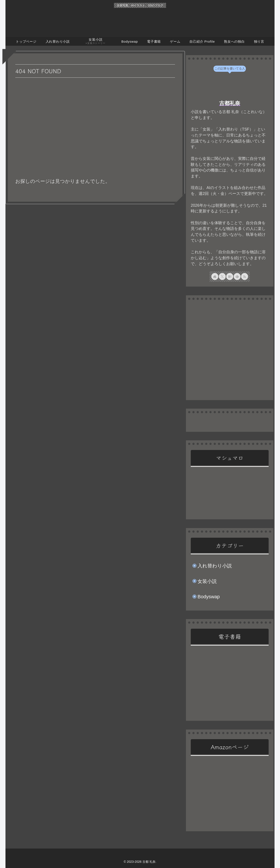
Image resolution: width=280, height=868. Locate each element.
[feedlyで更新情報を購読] (237, 276)
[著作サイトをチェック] (215, 276)
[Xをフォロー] (222, 276)
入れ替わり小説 (215, 566)
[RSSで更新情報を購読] (245, 276)
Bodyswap (209, 597)
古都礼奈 (230, 103)
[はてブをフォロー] (230, 276)
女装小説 (207, 581)
